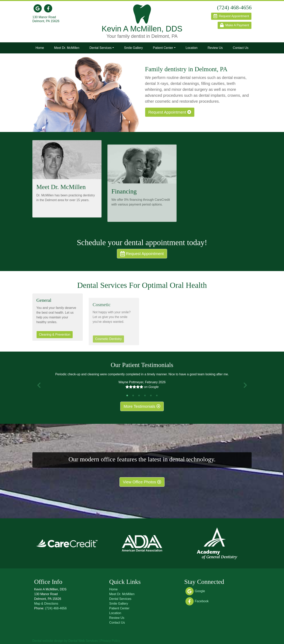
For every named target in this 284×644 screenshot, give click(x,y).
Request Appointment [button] (168, 112)
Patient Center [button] (163, 48)
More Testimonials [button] (142, 406)
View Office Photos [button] (142, 482)
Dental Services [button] (101, 48)
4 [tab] (145, 396)
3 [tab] (139, 396)
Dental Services (120, 599)
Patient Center (119, 608)
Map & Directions (46, 604)
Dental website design (48, 641)
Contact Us (241, 48)
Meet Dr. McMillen (67, 48)
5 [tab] (151, 396)
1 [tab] (127, 396)
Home (40, 48)
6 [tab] (157, 396)
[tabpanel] (142, 382)
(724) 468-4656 (56, 608)
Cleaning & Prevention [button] (55, 347)
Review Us (215, 48)
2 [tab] (133, 396)
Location (192, 48)
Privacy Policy (110, 641)
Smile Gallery (133, 48)
